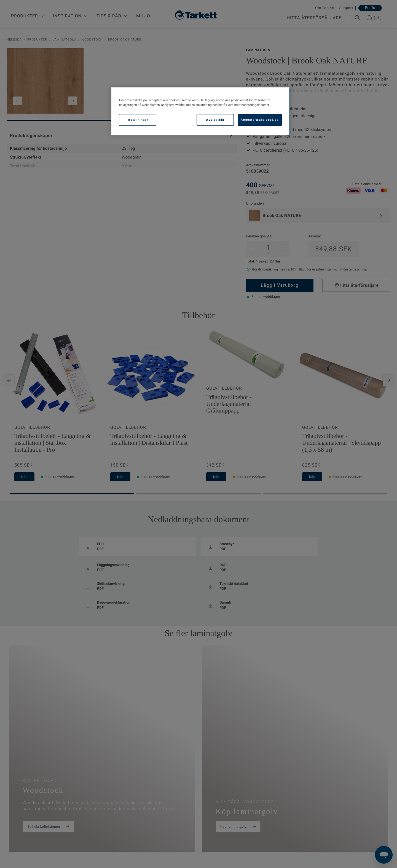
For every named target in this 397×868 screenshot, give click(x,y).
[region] (200, 111)
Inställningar (138, 120)
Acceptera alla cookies (260, 120)
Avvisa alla (215, 120)
